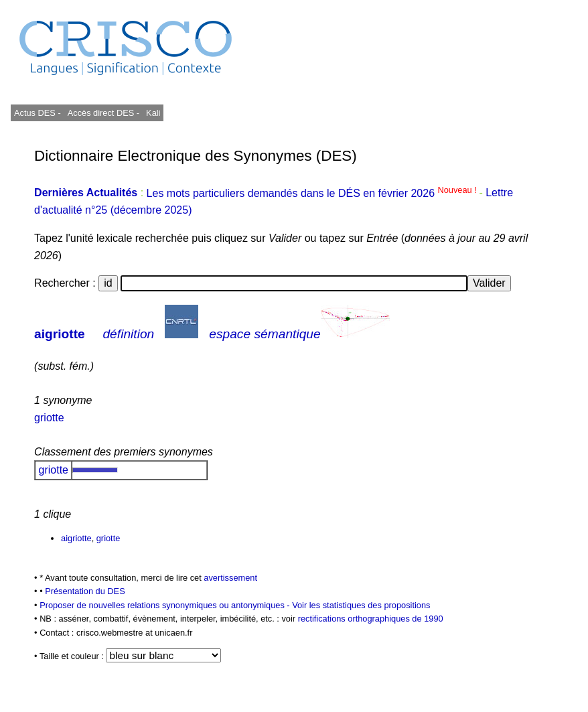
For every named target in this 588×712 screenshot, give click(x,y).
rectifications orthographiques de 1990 (371, 619)
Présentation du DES (85, 591)
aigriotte (60, 334)
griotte (49, 418)
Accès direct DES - (103, 113)
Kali (153, 113)
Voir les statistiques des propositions (361, 605)
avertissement (230, 578)
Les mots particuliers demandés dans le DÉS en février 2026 (313, 193)
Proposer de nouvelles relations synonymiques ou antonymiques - (166, 605)
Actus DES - (38, 113)
